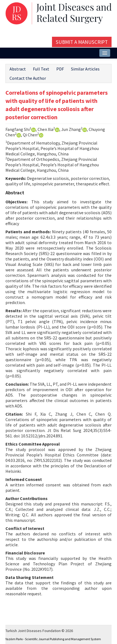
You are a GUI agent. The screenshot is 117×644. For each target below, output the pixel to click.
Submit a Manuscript (82, 42)
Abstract (18, 69)
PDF (60, 69)
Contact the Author (28, 78)
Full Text (41, 69)
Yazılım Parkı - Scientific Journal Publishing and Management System (53, 639)
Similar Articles (85, 69)
